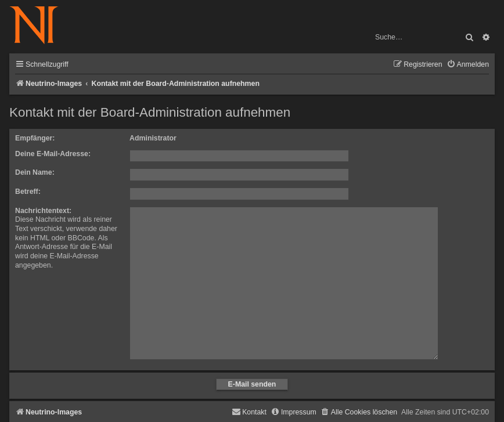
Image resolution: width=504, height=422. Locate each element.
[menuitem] (468, 65)
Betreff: (28, 192)
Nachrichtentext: (43, 211)
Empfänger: (35, 138)
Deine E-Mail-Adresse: (53, 154)
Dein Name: (35, 172)
